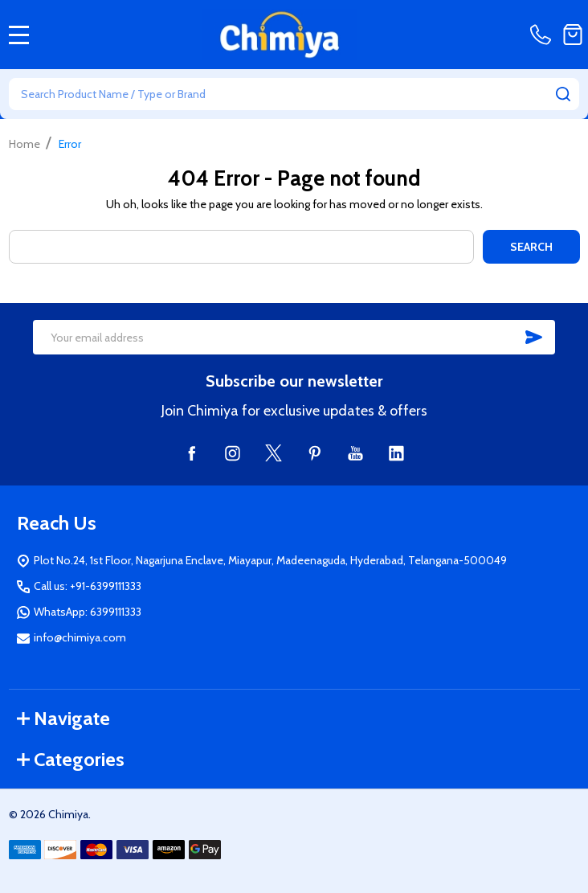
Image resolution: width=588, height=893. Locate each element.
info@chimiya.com (80, 637)
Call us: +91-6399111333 (88, 586)
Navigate (63, 718)
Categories (71, 759)
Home (24, 144)
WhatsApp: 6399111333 (88, 612)
